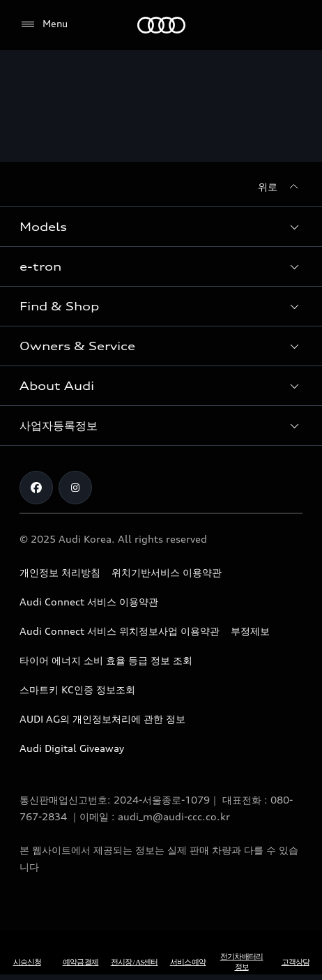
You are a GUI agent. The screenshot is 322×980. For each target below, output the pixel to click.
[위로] (280, 187)
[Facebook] (36, 488)
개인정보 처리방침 (60, 572)
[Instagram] (75, 488)
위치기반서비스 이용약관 (167, 572)
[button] (161, 227)
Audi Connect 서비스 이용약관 (89, 602)
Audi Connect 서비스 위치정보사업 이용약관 (120, 631)
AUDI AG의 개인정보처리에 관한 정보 (102, 719)
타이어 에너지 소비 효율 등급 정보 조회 (106, 660)
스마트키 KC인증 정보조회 (77, 689)
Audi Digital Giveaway (72, 748)
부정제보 (250, 631)
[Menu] (44, 24)
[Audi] (161, 25)
